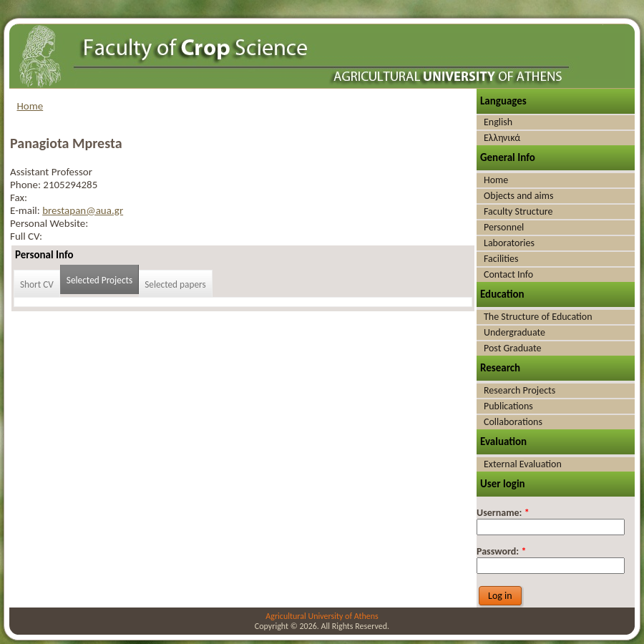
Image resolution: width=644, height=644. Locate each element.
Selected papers (175, 284)
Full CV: (26, 236)
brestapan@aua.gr (83, 210)
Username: (503, 513)
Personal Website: (49, 223)
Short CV (37, 284)
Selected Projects (99, 280)
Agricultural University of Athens (322, 616)
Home (30, 106)
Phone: (26, 185)
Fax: (19, 197)
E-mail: (26, 210)
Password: (501, 551)
